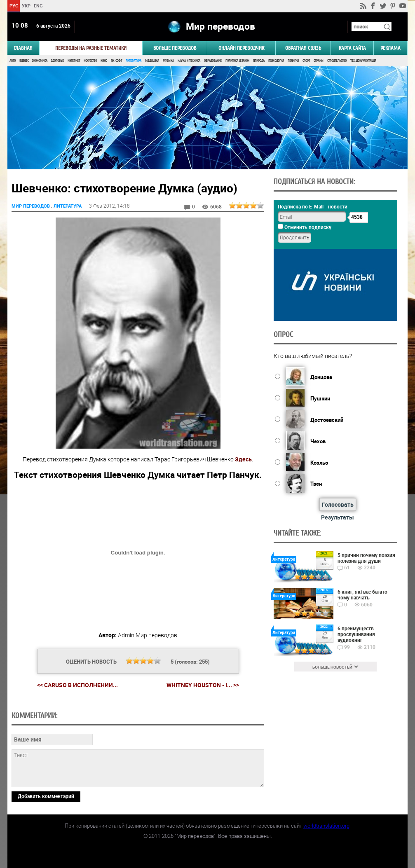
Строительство (337, 61)
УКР (26, 6)
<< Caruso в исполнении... (77, 685)
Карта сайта (352, 48)
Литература (134, 61)
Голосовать (338, 504)
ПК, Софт (116, 61)
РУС (14, 6)
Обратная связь (303, 48)
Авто (13, 61)
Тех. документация (363, 61)
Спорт (306, 61)
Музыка (168, 61)
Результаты (338, 517)
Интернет (74, 61)
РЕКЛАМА (390, 48)
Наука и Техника (189, 61)
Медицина (152, 61)
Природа (259, 61)
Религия (293, 61)
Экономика (40, 61)
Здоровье (57, 61)
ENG (38, 6)
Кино (104, 61)
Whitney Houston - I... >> (203, 685)
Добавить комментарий (46, 796)
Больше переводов (175, 48)
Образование (213, 61)
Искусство (90, 61)
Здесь (243, 459)
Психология (276, 61)
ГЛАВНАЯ (23, 48)
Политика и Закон (237, 61)
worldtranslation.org (326, 826)
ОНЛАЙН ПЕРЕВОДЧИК (241, 48)
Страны (319, 61)
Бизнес (24, 61)
